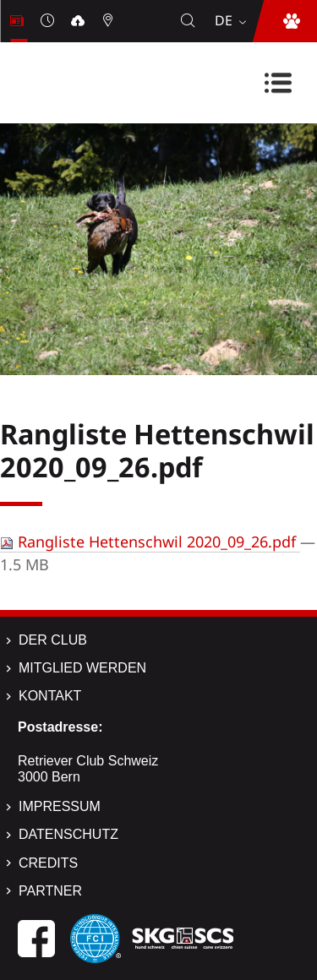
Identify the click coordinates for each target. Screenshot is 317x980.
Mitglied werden (82, 668)
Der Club (53, 640)
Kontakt (50, 696)
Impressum (60, 806)
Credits (48, 863)
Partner (50, 891)
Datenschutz (68, 834)
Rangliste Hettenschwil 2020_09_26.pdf (150, 542)
